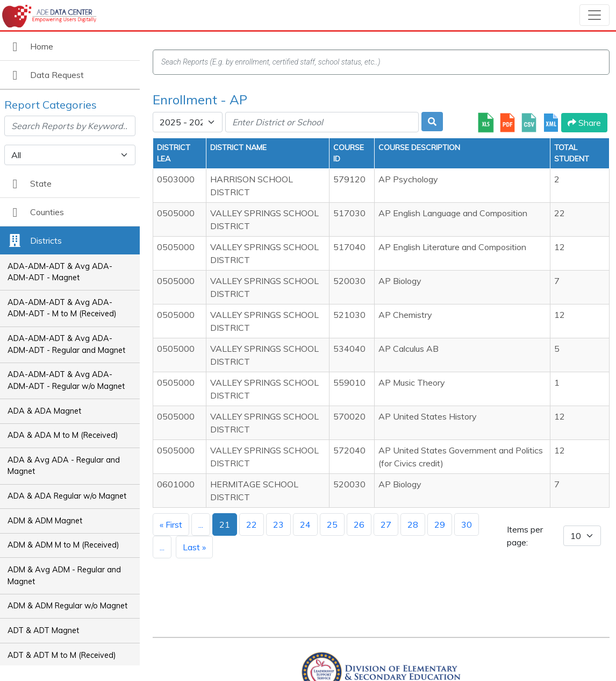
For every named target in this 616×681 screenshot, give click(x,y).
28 (413, 524)
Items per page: (525, 536)
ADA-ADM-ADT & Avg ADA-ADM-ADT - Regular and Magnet (66, 344)
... (201, 524)
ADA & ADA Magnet (44, 411)
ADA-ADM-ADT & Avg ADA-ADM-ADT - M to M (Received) (62, 308)
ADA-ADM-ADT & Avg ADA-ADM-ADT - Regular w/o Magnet (66, 380)
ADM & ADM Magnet (45, 521)
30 (467, 524)
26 (359, 524)
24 (305, 524)
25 (332, 524)
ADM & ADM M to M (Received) (63, 545)
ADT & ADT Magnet (43, 630)
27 (386, 524)
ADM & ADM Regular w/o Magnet (67, 606)
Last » (194, 547)
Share (584, 123)
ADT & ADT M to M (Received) (62, 655)
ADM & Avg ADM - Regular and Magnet (64, 576)
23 (278, 524)
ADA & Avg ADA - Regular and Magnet (64, 466)
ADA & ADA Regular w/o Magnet (67, 496)
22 (252, 524)
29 (440, 524)
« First (171, 524)
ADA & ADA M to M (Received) (63, 435)
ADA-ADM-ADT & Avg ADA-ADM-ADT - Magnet (60, 272)
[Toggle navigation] (594, 15)
